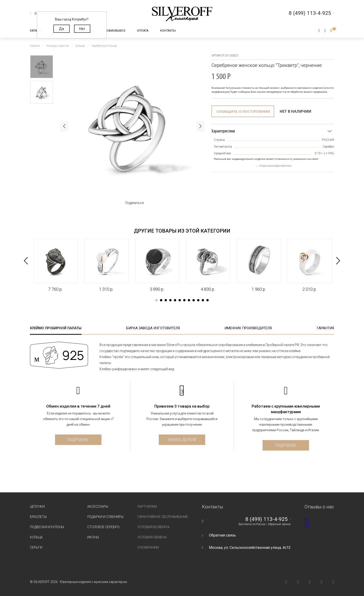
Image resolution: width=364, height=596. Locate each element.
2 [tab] (161, 300)
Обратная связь (222, 535)
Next (200, 126)
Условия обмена (152, 537)
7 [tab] (184, 300)
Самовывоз (116, 31)
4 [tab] (170, 300)
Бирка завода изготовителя (153, 328)
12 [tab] (208, 300)
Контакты (168, 31)
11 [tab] (203, 300)
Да (61, 29)
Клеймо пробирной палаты (56, 328)
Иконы (93, 537)
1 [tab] (156, 300)
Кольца (36, 537)
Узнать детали (182, 440)
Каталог (36, 31)
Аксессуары (98, 507)
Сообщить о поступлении (243, 111)
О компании (148, 547)
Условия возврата (153, 527)
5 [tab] (175, 300)
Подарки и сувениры (105, 517)
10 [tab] (198, 300)
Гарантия (325, 328)
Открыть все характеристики (276, 166)
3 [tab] (166, 300)
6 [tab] (180, 300)
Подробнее (78, 440)
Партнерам (147, 507)
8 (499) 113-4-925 (266, 519)
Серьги (36, 547)
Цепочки (37, 507)
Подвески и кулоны (47, 527)
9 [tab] (194, 300)
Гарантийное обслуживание (163, 517)
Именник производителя (248, 328)
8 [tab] (189, 300)
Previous (64, 126)
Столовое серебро (103, 527)
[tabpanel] (55, 265)
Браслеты (38, 517)
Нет (82, 29)
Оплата (143, 31)
